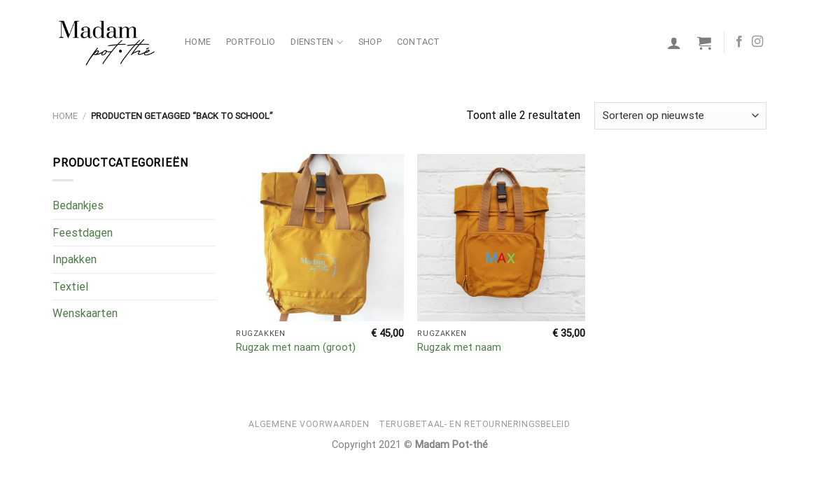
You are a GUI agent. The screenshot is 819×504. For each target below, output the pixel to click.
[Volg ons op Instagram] (757, 42)
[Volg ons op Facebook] (739, 42)
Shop (370, 42)
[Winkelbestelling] (680, 116)
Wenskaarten (85, 313)
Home (198, 42)
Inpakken (75, 259)
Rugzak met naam (459, 348)
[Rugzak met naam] (501, 238)
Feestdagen (83, 233)
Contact (419, 42)
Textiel (70, 287)
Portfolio (251, 42)
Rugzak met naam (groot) (296, 348)
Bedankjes (78, 205)
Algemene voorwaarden (309, 424)
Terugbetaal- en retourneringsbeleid (474, 424)
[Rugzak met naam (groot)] (320, 238)
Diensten (317, 42)
